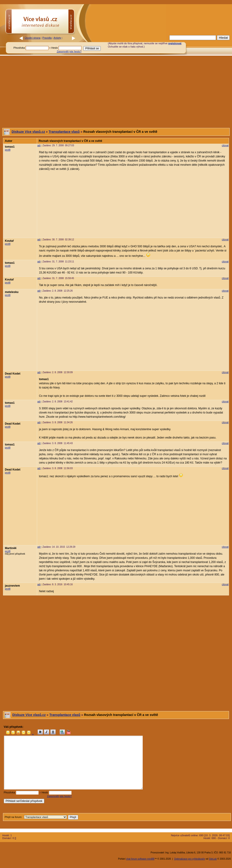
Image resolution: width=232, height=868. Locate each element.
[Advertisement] (116, 92)
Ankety (58, 38)
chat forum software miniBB (140, 859)
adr (39, 145)
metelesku (12, 292)
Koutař (9, 241)
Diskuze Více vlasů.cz (28, 132)
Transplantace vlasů (64, 132)
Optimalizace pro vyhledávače (189, 859)
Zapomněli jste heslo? (69, 51)
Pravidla (47, 38)
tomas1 (10, 147)
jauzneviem (12, 586)
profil (8, 150)
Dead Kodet (13, 374)
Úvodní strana (32, 38)
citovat (225, 145)
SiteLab (213, 859)
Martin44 (11, 548)
